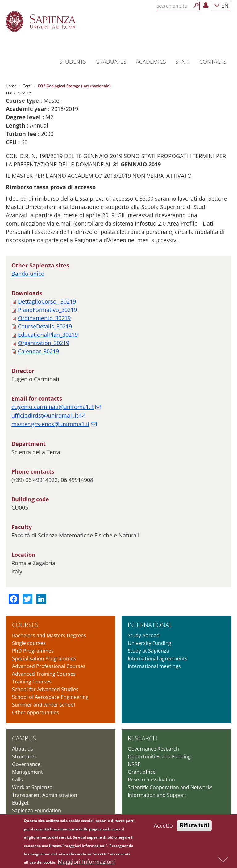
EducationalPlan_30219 (48, 335)
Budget (20, 803)
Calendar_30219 (38, 351)
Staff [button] (183, 62)
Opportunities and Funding (159, 756)
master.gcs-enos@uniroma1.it (50, 424)
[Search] (196, 6)
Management (27, 772)
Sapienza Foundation (37, 810)
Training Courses (32, 682)
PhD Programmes (33, 651)
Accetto (163, 827)
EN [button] (221, 5)
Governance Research (153, 749)
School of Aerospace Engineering (50, 697)
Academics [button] (151, 62)
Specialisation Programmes (44, 658)
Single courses (29, 643)
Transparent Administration (45, 795)
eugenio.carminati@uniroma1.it (53, 407)
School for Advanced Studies (45, 689)
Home (11, 86)
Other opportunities (35, 712)
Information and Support (157, 795)
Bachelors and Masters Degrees (49, 635)
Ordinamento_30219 (44, 318)
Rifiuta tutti (194, 827)
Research (142, 738)
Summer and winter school (44, 705)
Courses (25, 625)
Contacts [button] (213, 62)
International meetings (154, 666)
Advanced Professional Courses (49, 666)
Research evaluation (151, 780)
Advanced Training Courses (44, 674)
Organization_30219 (44, 343)
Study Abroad (144, 635)
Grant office (142, 772)
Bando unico (28, 274)
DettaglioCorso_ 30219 (47, 301)
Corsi (27, 86)
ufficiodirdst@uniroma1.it (45, 415)
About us (23, 749)
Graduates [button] (111, 62)
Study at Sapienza (148, 651)
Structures (24, 756)
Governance (26, 764)
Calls (17, 780)
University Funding (150, 643)
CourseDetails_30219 (45, 326)
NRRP (134, 764)
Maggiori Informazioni (86, 863)
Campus (24, 738)
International (150, 625)
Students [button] (73, 62)
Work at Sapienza (32, 787)
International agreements (158, 658)
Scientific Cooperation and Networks (170, 787)
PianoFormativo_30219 (47, 310)
